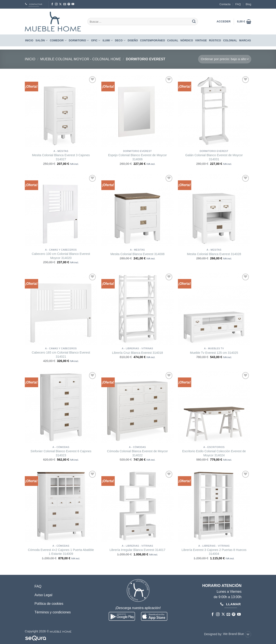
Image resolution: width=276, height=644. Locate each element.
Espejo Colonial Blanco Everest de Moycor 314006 (138, 157)
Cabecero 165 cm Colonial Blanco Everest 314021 (61, 355)
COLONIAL (230, 41)
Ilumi (108, 40)
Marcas (245, 41)
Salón (42, 40)
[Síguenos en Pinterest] (69, 4)
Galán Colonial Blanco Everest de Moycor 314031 (214, 157)
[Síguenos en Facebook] (52, 4)
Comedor (58, 40)
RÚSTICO (215, 41)
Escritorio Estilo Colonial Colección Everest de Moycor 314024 (214, 453)
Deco (120, 40)
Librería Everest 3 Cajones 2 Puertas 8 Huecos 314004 (214, 552)
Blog (248, 4)
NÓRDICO (187, 41)
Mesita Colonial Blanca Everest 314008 (137, 254)
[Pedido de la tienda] (225, 59)
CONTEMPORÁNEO (152, 41)
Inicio (29, 41)
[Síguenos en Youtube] (73, 4)
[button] (244, 22)
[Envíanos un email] (65, 4)
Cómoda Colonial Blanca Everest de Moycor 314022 (137, 453)
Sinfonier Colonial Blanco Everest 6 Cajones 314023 (61, 453)
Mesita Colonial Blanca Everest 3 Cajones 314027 (61, 157)
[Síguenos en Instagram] (56, 4)
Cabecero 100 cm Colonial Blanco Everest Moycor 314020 (61, 256)
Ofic (96, 40)
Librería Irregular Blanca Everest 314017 (137, 550)
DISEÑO (133, 41)
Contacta (225, 4)
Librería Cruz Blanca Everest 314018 (138, 353)
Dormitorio (79, 40)
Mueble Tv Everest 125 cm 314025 (214, 353)
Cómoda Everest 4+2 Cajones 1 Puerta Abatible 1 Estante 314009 (61, 552)
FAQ (238, 4)
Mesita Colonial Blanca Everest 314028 (214, 254)
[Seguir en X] (60, 4)
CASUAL (173, 41)
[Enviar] (194, 22)
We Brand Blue (237, 634)
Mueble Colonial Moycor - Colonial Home (81, 59)
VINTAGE (201, 41)
